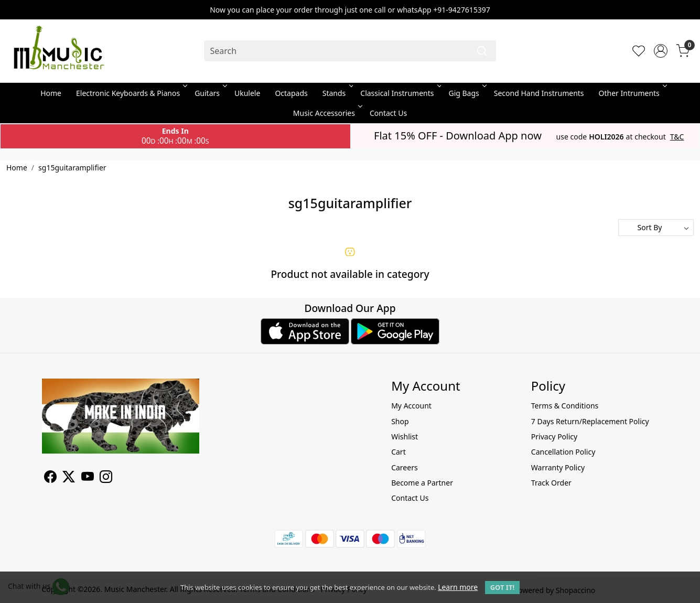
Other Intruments (632, 93)
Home (51, 93)
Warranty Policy (558, 467)
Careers (404, 467)
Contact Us (388, 113)
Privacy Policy (554, 437)
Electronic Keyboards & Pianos (131, 93)
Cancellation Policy (563, 452)
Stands (337, 93)
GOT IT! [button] (502, 587)
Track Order (551, 483)
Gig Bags (466, 93)
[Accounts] (661, 51)
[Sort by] (656, 228)
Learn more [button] (458, 587)
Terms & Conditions (565, 406)
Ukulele (247, 93)
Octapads (291, 93)
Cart (399, 452)
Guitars (210, 93)
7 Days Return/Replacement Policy (590, 421)
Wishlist (405, 437)
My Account (411, 406)
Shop (400, 421)
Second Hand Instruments (539, 93)
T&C (677, 137)
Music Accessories (327, 113)
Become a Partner (422, 483)
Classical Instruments (400, 93)
